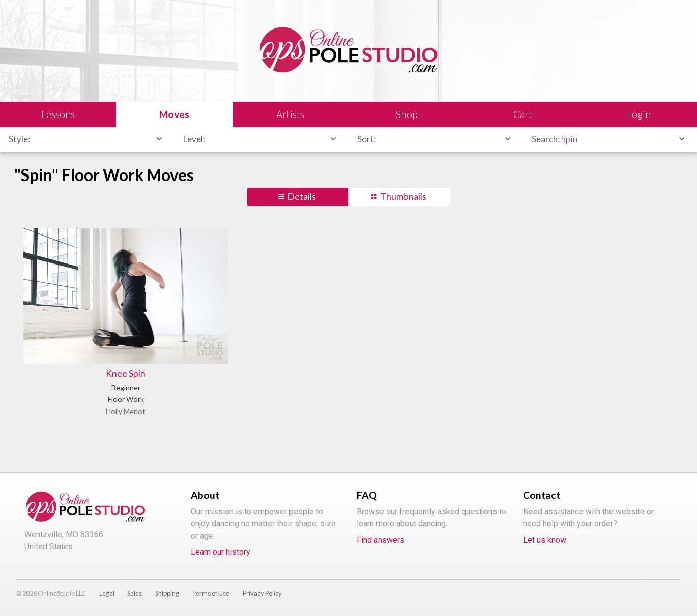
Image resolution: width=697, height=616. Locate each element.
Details (302, 197)
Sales (135, 593)
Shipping (167, 593)
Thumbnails (403, 197)
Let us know (545, 540)
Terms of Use (211, 593)
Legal (107, 593)
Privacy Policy (262, 593)
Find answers (381, 540)
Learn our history (221, 552)
